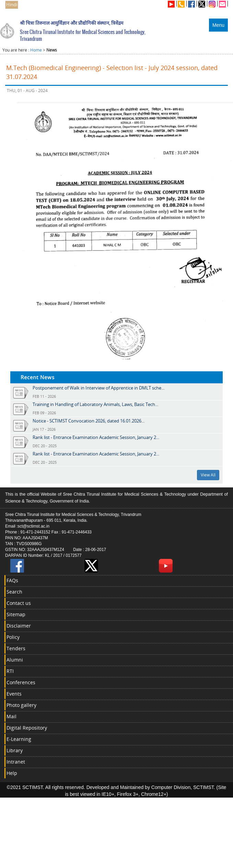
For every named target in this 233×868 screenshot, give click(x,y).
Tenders (16, 648)
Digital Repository (27, 728)
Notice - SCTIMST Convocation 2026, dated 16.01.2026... (89, 421)
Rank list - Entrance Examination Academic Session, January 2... (96, 437)
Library (15, 750)
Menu (218, 25)
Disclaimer (19, 626)
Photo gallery (21, 705)
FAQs (12, 580)
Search (14, 592)
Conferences (21, 682)
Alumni (15, 660)
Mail (11, 716)
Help (12, 773)
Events (14, 694)
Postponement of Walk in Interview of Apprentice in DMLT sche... (98, 388)
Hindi (12, 5)
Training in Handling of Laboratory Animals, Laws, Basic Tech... (95, 404)
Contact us (19, 603)
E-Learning (19, 739)
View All (208, 475)
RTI (10, 671)
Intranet (16, 762)
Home (36, 50)
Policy (13, 637)
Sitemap (16, 614)
